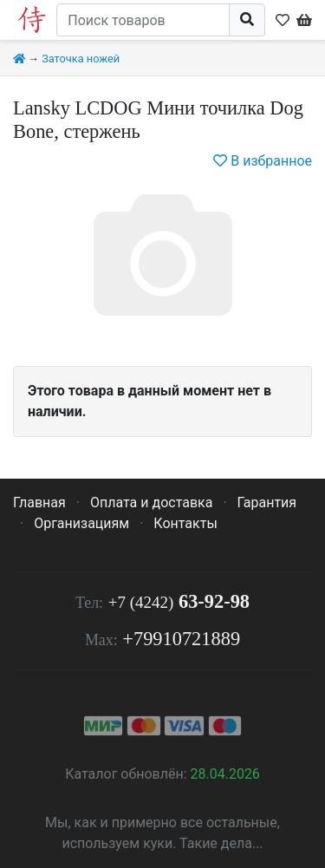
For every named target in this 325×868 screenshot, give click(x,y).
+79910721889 (181, 639)
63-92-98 (179, 601)
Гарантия (267, 503)
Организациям (81, 523)
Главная (39, 503)
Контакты (185, 523)
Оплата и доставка (151, 503)
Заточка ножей (81, 59)
